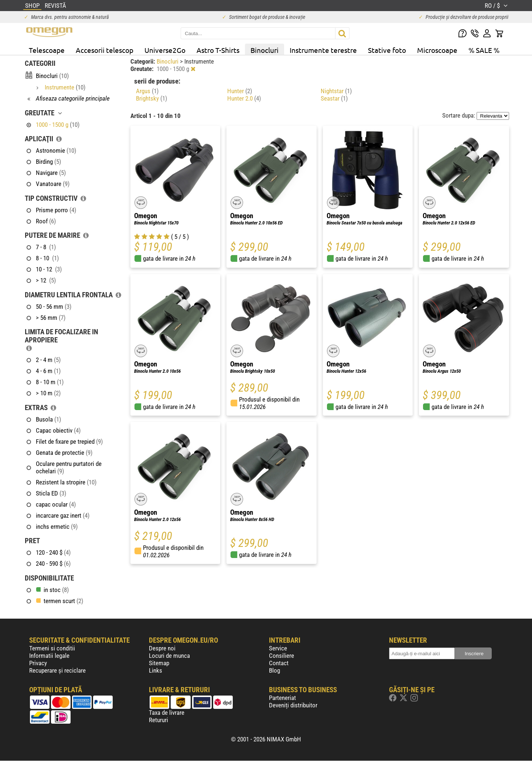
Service (278, 648)
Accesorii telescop (105, 50)
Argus (147, 91)
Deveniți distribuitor (293, 705)
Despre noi (162, 648)
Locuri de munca (169, 656)
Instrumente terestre (323, 50)
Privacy (38, 663)
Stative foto (387, 50)
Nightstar (336, 91)
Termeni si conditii (52, 648)
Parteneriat (282, 698)
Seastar (334, 98)
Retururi (158, 720)
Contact (279, 663)
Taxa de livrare (167, 713)
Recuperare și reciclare (57, 670)
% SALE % (484, 50)
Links (156, 670)
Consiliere (282, 656)
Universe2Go (165, 50)
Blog (274, 670)
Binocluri (265, 50)
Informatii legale (49, 656)
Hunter (240, 91)
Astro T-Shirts (218, 50)
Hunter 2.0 (244, 98)
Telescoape (47, 50)
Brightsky (151, 98)
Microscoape (437, 50)
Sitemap (159, 663)
